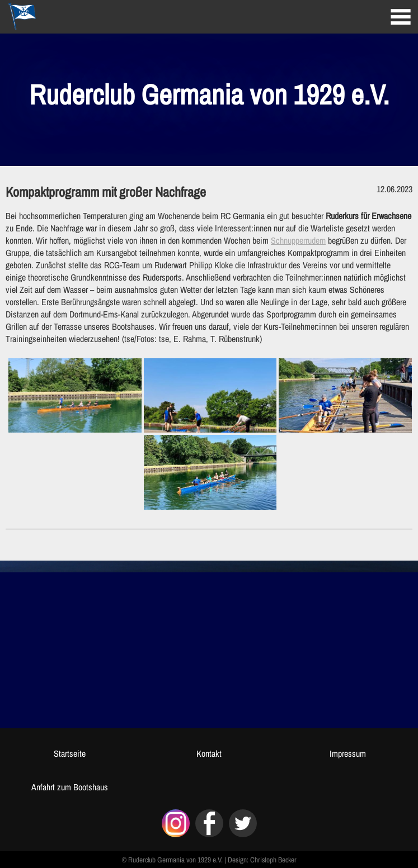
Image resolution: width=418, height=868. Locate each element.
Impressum (348, 753)
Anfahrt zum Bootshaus (70, 787)
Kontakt (209, 753)
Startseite (70, 753)
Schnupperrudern (298, 240)
